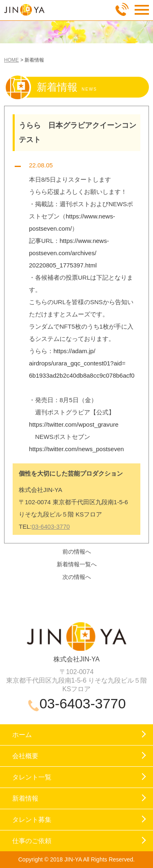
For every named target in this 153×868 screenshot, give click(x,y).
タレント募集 (32, 820)
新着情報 (25, 798)
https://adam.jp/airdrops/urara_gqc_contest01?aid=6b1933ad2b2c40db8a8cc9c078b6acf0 (82, 363)
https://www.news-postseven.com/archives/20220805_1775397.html (69, 253)
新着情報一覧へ (77, 564)
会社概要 (25, 756)
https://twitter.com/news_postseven (76, 449)
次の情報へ (77, 577)
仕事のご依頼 (32, 841)
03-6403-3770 (51, 526)
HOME (11, 60)
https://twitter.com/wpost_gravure (74, 424)
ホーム (22, 735)
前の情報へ (77, 552)
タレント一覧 (32, 777)
